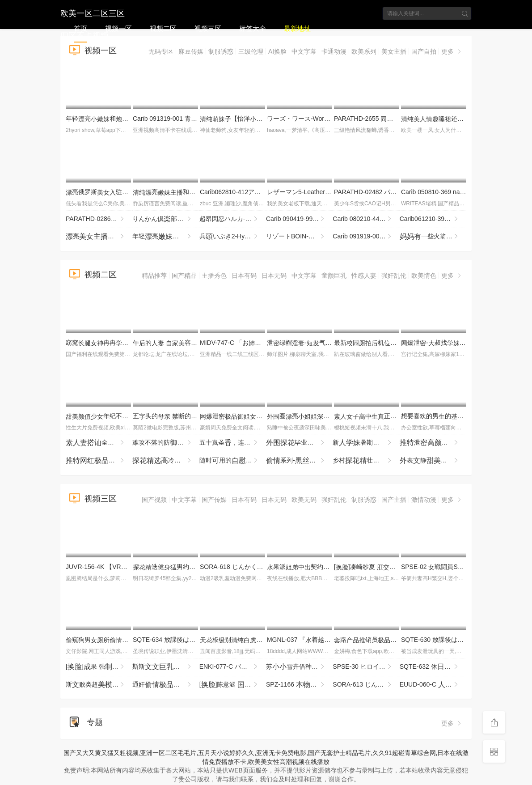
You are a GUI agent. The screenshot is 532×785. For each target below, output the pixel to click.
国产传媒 (214, 500)
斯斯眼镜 (166, 667)
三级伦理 (251, 51)
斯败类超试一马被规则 (99, 685)
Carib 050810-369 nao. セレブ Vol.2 (464, 192)
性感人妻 (364, 276)
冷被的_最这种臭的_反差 (166, 461)
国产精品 (184, 276)
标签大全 (253, 28)
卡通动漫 (334, 51)
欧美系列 (364, 51)
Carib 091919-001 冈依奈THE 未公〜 (366, 237)
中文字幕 (304, 51)
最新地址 (297, 28)
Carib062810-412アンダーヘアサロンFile (260, 192)
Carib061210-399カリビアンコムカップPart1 (433, 219)
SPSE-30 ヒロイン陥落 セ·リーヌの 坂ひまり (366, 667)
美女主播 (394, 51)
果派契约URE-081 (308, 567)
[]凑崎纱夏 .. (369, 567)
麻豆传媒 (191, 51)
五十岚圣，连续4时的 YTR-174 (233, 443)
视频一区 (118, 28)
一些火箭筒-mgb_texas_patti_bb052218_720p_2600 (433, 237)
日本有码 (244, 276)
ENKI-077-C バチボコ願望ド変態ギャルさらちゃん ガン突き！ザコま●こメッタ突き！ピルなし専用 (233, 667)
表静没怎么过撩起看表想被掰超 (433, 461)
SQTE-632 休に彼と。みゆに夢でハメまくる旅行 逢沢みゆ (433, 667)
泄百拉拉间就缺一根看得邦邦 (433, 443)
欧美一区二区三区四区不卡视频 (93, 12)
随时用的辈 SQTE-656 (233, 461)
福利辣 (99, 461)
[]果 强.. (98, 667)
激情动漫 (424, 500)
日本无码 (274, 276)
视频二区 (163, 28)
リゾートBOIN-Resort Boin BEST (299, 237)
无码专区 (161, 51)
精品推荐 (154, 276)
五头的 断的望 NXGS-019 (184, 416)
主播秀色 (214, 276)
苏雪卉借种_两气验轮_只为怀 (299, 667)
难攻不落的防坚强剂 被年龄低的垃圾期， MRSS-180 (166, 443)
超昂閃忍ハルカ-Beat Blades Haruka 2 (233, 219)
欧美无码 (304, 500)
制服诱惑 (221, 51)
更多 (452, 51)
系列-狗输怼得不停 (299, 461)
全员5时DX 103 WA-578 (99, 443)
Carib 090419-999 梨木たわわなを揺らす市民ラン (299, 219)
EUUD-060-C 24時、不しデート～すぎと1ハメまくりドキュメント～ (433, 685)
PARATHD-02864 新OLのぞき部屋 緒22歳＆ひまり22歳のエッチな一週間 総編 (99, 219)
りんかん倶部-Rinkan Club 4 (166, 219)
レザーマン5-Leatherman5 (307, 192)
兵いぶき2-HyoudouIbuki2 (233, 237)
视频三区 (208, 28)
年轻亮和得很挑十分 (166, 237)
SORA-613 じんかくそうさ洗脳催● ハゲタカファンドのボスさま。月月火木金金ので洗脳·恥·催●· (366, 685)
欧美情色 (424, 276)
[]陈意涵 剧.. (233, 685)
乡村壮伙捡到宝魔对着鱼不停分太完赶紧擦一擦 (366, 461)
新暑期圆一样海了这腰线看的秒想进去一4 (366, 443)
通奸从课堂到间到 (166, 685)
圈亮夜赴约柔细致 (329, 416)
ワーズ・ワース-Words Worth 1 (314, 119)
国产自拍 (424, 51)
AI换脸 (277, 51)
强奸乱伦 (394, 276)
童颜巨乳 (334, 276)
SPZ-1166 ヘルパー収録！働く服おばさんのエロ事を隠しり (299, 685)
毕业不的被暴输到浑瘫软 (299, 443)
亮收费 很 (99, 237)
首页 (80, 28)
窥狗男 (100, 640)
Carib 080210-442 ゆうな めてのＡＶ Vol (366, 219)
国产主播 (394, 500)
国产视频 (154, 500)
